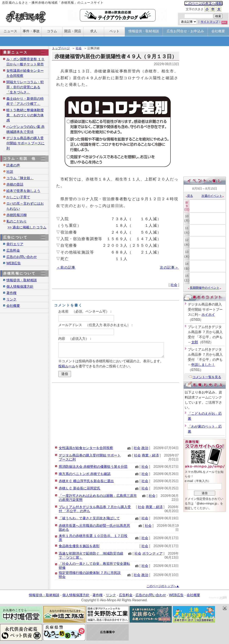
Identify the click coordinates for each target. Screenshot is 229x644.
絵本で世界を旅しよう (23, 191)
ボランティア (152, 553)
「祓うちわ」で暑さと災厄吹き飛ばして (89, 518)
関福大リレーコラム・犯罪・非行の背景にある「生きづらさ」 (25, 87)
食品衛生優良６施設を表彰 (79, 546)
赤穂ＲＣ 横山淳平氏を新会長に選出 (86, 481)
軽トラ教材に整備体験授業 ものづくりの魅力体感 (25, 115)
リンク (11, 299)
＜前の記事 (66, 267)
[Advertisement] (116, 414)
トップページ (61, 48)
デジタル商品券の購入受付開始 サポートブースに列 (25, 143)
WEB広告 (14, 263)
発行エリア (15, 244)
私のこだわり (17, 221)
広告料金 (13, 250)
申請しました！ (203, 365)
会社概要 (13, 306)
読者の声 (13, 165)
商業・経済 (150, 455)
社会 (79, 48)
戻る (189, 196)
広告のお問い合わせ (22, 257)
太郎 (195, 342)
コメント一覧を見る (205, 377)
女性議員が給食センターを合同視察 (86, 448)
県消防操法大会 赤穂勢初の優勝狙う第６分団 (93, 467)
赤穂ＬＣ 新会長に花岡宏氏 (80, 488)
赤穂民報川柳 (17, 215)
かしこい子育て (18, 197)
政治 (145, 448)
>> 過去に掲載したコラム (27, 227)
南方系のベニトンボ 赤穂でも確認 (85, 474)
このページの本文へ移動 (204, 3)
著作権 (11, 293)
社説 (10, 172)
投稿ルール (67, 366)
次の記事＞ (169, 267)
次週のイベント (213, 196)
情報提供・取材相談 (22, 280)
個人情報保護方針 (20, 287)
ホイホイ (208, 315)
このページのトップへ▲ (163, 586)
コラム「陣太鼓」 (20, 178)
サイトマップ (209, 22)
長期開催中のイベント (205, 288)
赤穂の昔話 (15, 184)
